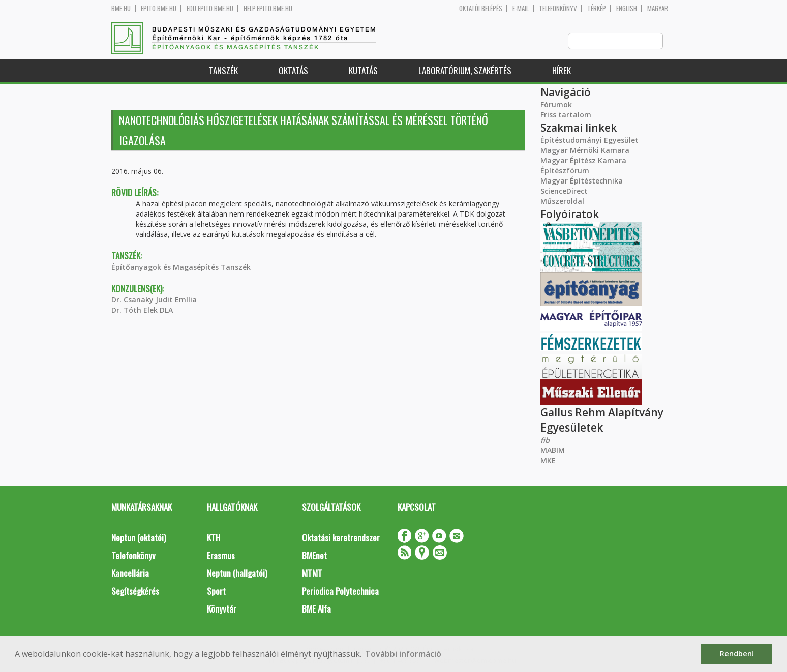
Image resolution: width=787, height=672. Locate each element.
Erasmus (221, 556)
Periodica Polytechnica (340, 591)
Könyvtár (222, 609)
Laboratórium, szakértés (465, 71)
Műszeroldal (562, 202)
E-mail (521, 8)
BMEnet (314, 556)
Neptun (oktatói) (139, 538)
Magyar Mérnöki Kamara (585, 151)
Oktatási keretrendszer (341, 538)
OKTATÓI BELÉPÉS (481, 8)
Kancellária (130, 574)
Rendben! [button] (737, 653)
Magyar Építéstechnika (582, 181)
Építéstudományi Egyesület (589, 141)
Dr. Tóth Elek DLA (142, 310)
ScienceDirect (564, 191)
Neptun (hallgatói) (237, 574)
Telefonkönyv (558, 8)
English (627, 8)
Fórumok (556, 105)
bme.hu (121, 8)
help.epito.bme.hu (268, 8)
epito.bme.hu (159, 8)
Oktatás (293, 71)
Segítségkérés (135, 591)
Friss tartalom (566, 115)
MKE (548, 461)
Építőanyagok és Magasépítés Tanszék (181, 268)
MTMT (312, 574)
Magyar (658, 8)
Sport (216, 591)
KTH (214, 538)
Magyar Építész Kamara (583, 161)
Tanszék (223, 71)
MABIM (553, 451)
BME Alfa (316, 609)
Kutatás (363, 71)
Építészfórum (565, 171)
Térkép (597, 8)
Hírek (562, 71)
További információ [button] (403, 654)
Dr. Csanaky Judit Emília (154, 300)
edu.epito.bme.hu (210, 8)
